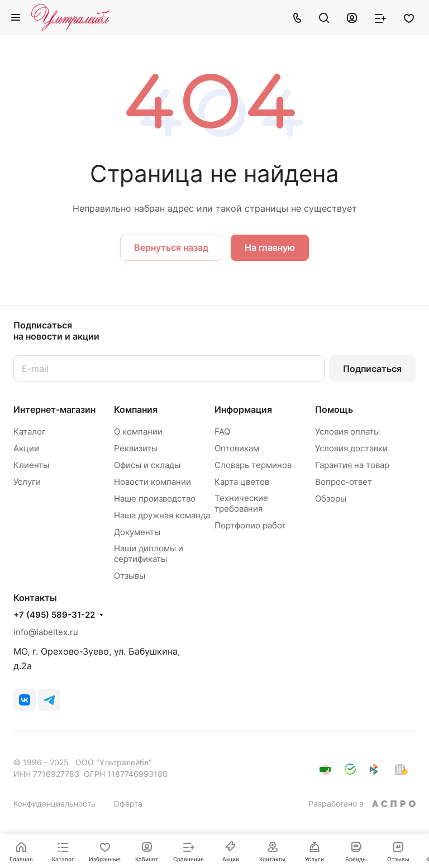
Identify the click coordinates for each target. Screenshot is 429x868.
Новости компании (152, 482)
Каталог (30, 431)
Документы (137, 532)
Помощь (334, 409)
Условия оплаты (347, 431)
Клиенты (31, 465)
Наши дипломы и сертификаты (149, 554)
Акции (26, 448)
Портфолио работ (250, 525)
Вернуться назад (171, 247)
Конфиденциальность (54, 803)
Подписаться (372, 369)
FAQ (222, 431)
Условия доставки (351, 448)
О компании (138, 431)
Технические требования (241, 503)
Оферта (128, 803)
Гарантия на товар (352, 465)
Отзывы (130, 576)
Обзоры (331, 499)
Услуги (27, 482)
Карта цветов (242, 482)
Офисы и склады (147, 465)
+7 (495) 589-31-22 (54, 615)
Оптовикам (237, 448)
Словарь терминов (253, 465)
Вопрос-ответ (344, 482)
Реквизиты (136, 448)
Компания (136, 409)
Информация (243, 409)
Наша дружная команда (162, 515)
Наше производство (155, 499)
